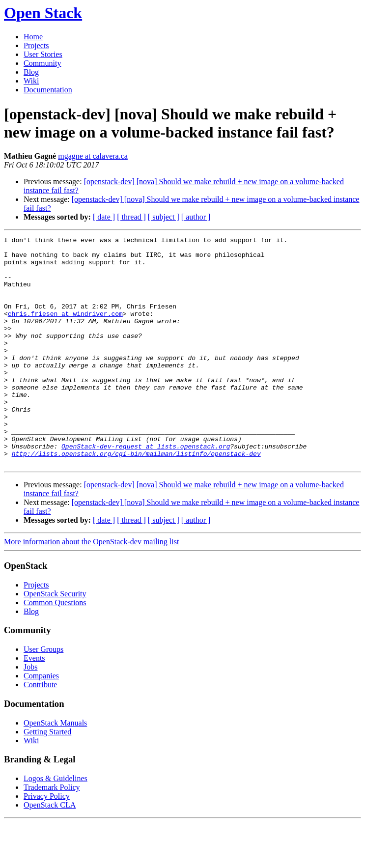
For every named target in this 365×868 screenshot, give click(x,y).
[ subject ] (164, 217)
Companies (41, 721)
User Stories (43, 54)
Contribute (40, 730)
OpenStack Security (55, 639)
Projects (36, 45)
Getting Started (47, 777)
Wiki (31, 81)
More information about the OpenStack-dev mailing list (91, 587)
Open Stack (43, 13)
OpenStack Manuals (55, 769)
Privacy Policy (47, 842)
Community (42, 63)
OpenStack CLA (50, 851)
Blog (31, 72)
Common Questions (55, 648)
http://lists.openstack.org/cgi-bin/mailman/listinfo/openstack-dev (136, 498)
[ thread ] (131, 217)
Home (33, 37)
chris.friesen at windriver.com (65, 330)
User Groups (43, 695)
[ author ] (196, 217)
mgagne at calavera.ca (93, 156)
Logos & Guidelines (56, 824)
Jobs (30, 713)
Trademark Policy (52, 833)
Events (34, 704)
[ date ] (104, 217)
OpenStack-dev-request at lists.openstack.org (146, 489)
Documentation (48, 90)
